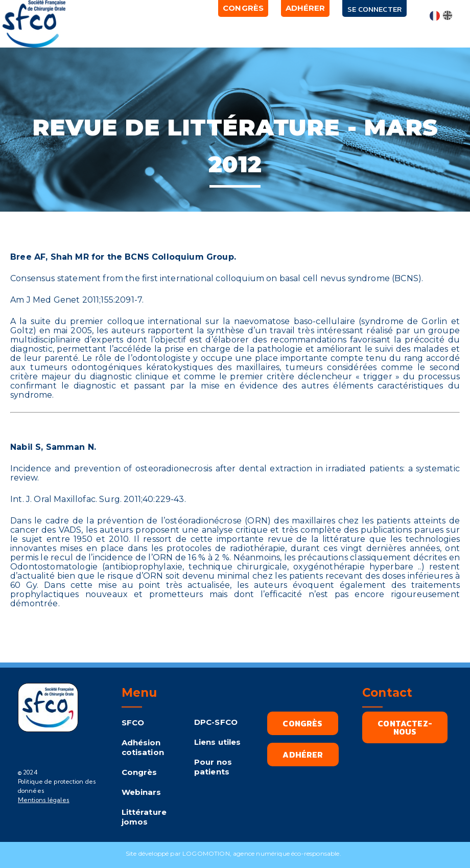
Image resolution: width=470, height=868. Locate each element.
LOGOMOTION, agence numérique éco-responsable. (263, 853)
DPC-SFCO (216, 722)
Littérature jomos (144, 817)
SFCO (133, 723)
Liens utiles (218, 742)
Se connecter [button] (375, 9)
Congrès (139, 772)
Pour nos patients (213, 767)
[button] (134, 28)
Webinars (142, 792)
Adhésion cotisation (143, 747)
